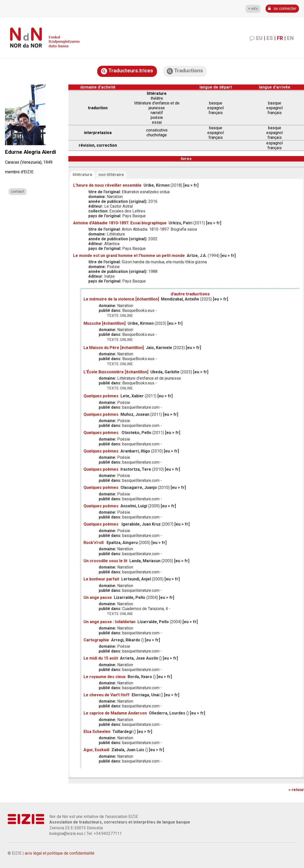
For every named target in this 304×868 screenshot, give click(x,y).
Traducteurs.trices (127, 71)
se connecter (282, 8)
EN (290, 38)
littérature (83, 175)
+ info (253, 9)
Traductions (185, 71)
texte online (120, 316)
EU (259, 38)
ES (270, 38)
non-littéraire (111, 175)
